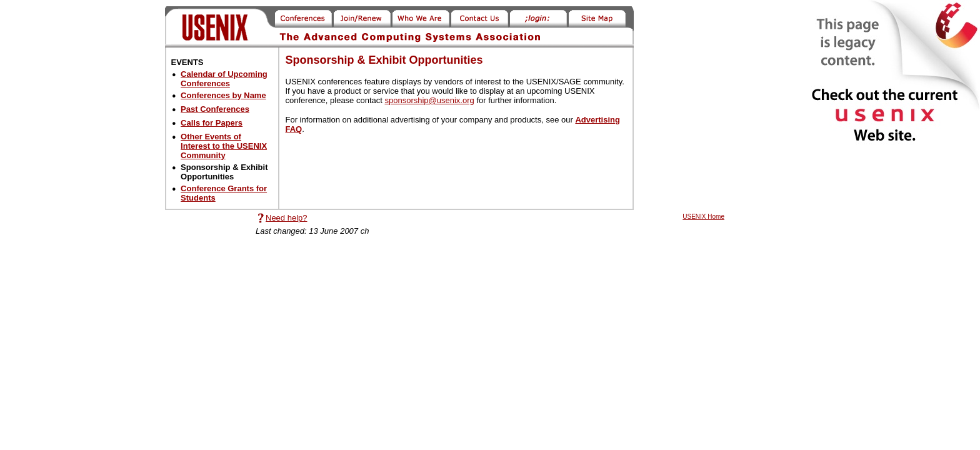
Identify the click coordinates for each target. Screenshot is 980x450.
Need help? (287, 218)
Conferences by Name (223, 95)
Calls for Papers (212, 123)
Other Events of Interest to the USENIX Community (224, 146)
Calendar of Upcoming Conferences (224, 79)
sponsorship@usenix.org (430, 100)
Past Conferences (215, 109)
